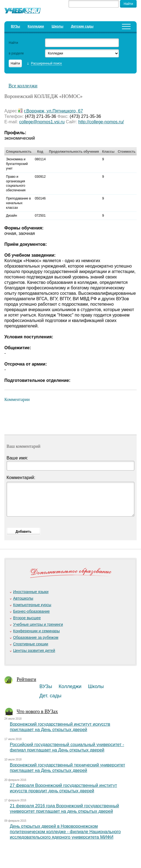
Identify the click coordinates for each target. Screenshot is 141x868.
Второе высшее (27, 618)
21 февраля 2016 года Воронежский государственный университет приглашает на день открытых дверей (64, 809)
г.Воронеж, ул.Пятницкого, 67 (53, 111)
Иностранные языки (31, 592)
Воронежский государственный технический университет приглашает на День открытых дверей (67, 768)
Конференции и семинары (36, 631)
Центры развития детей (34, 651)
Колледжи (36, 26)
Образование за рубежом (36, 637)
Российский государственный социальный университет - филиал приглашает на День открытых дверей (67, 747)
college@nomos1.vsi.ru (42, 122)
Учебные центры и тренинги (38, 624)
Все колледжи (23, 86)
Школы (57, 26)
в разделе (16, 53)
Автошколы (23, 598)
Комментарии (17, 399)
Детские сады (82, 26)
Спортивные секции (31, 644)
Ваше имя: (17, 458)
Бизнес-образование (31, 611)
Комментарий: (21, 478)
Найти (13, 43)
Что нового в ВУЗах (37, 711)
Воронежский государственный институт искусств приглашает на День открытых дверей (60, 727)
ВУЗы (15, 26)
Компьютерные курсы (32, 605)
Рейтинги (26, 679)
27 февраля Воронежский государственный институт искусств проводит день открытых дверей (63, 788)
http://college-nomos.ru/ (101, 122)
